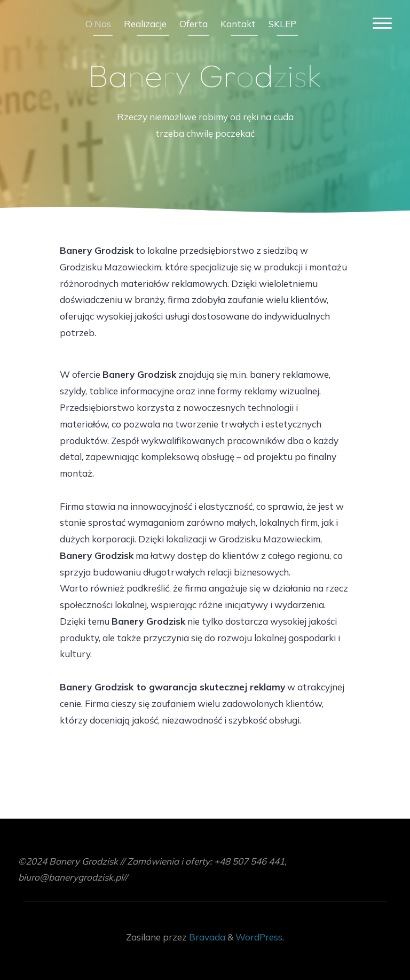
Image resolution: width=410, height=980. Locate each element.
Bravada (206, 937)
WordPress (259, 937)
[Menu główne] (382, 24)
